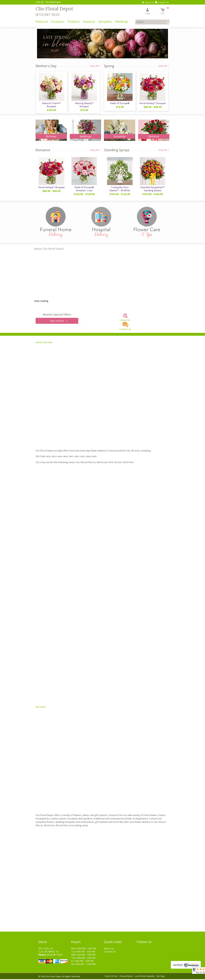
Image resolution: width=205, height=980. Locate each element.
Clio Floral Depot (54, 9)
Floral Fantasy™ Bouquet (152, 104)
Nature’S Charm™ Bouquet (51, 105)
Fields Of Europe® (120, 104)
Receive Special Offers (57, 315)
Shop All (96, 66)
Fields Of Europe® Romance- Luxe (84, 190)
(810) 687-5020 (48, 14)
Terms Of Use (111, 977)
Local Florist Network (145, 977)
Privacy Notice (126, 977)
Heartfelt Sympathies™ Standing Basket (152, 190)
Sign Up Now (57, 322)
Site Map (161, 977)
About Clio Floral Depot (49, 250)
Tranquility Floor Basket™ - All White (120, 190)
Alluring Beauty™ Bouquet (84, 105)
